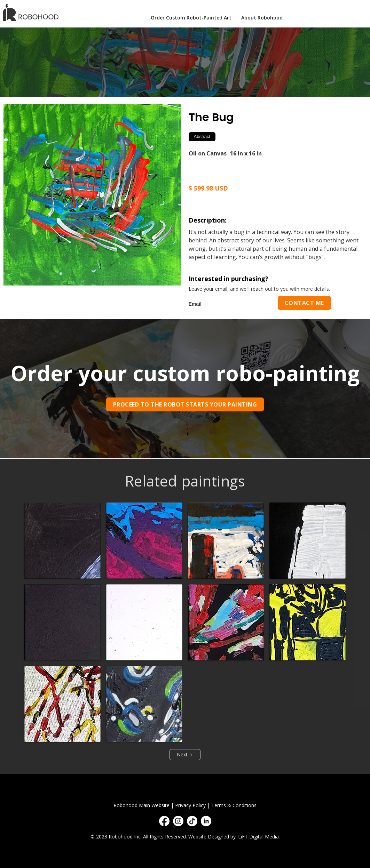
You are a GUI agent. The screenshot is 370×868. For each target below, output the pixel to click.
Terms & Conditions (234, 805)
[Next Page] (185, 755)
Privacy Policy (190, 805)
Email (195, 304)
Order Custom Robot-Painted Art (191, 18)
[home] (32, 12)
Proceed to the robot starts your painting (185, 404)
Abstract (202, 136)
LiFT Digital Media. (259, 837)
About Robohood (262, 18)
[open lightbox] (92, 195)
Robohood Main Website (141, 805)
